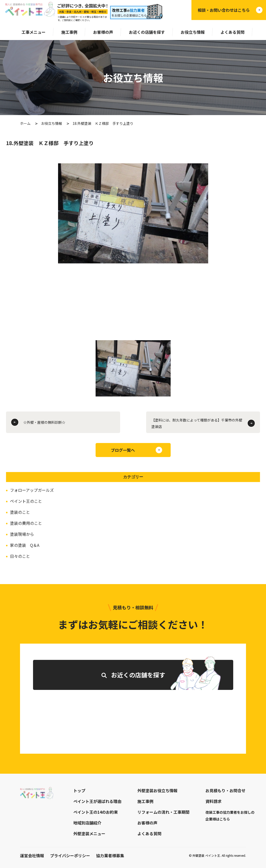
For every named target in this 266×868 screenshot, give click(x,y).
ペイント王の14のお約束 (96, 812)
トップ (79, 790)
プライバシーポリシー (70, 855)
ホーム (25, 123)
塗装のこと (20, 512)
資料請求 (213, 801)
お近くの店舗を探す (147, 32)
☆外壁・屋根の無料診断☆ (44, 422)
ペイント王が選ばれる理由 (97, 801)
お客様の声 (103, 32)
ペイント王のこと (26, 501)
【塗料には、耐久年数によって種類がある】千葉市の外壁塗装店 (197, 423)
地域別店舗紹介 (87, 823)
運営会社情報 (32, 855)
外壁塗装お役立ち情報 (157, 790)
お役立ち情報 (193, 32)
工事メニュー (34, 32)
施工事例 (69, 32)
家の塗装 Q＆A (25, 545)
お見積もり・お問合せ (225, 790)
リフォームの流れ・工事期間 (163, 812)
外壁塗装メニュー (89, 833)
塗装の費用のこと (26, 523)
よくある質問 (232, 32)
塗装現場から (22, 534)
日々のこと (20, 556)
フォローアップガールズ (32, 490)
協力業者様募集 (110, 855)
